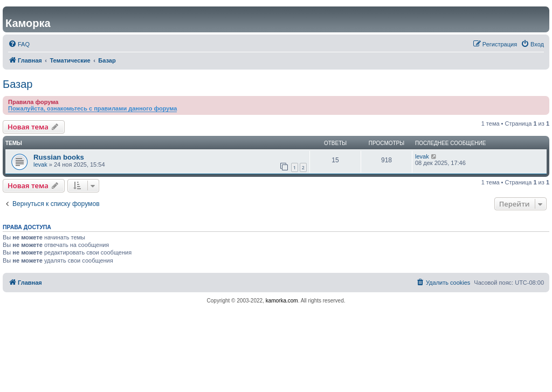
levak (40, 164)
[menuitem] (19, 44)
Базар (18, 84)
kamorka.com (282, 301)
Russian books (59, 157)
